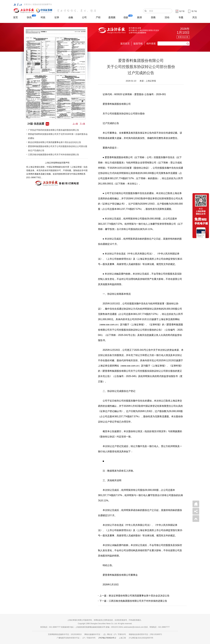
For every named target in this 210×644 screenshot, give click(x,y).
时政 (43, 17)
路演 (139, 17)
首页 (15, 17)
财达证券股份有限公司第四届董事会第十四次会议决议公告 (55, 142)
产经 (98, 17)
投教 (153, 17)
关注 (195, 17)
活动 (167, 17)
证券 (57, 17)
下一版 (82, 124)
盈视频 (112, 17)
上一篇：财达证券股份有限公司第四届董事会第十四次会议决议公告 (134, 596)
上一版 (75, 124)
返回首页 (125, 44)
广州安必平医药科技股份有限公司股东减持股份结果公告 (54, 130)
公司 (84, 17)
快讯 (29, 17)
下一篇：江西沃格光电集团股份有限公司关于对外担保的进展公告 (133, 601)
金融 (71, 17)
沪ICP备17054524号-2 (107, 638)
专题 (181, 17)
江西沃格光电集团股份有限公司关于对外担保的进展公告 (54, 155)
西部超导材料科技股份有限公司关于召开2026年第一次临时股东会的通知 (58, 136)
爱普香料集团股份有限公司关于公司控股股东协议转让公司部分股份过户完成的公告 (58, 148)
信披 (126, 17)
